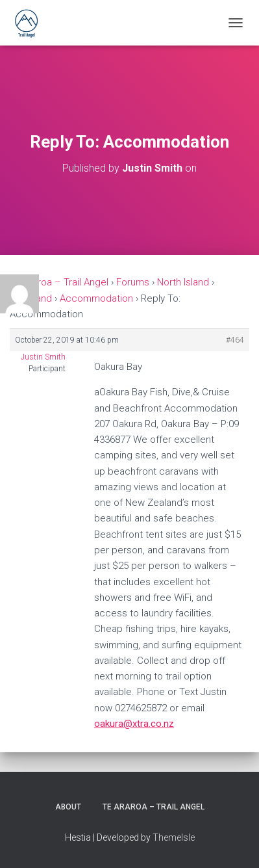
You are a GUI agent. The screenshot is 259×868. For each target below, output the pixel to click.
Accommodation (96, 298)
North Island (183, 282)
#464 (235, 340)
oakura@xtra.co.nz (134, 724)
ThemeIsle (174, 837)
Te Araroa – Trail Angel (59, 282)
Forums (133, 282)
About (68, 807)
